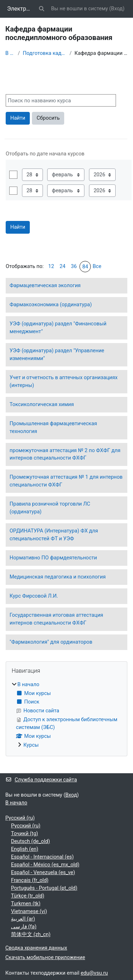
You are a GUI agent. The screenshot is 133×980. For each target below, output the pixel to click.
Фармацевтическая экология (45, 285)
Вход (117, 8)
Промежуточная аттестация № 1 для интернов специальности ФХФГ (66, 481)
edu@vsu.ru (94, 973)
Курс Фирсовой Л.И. (34, 596)
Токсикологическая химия (42, 404)
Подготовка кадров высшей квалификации (45, 53)
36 (74, 266)
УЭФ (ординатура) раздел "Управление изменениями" (57, 354)
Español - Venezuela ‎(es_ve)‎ (43, 872)
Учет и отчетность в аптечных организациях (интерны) (64, 381)
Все (97, 266)
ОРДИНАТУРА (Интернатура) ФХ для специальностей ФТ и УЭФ (54, 535)
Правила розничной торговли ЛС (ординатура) (50, 508)
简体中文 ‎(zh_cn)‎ (31, 934)
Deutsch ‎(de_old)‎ (31, 841)
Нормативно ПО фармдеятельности (53, 558)
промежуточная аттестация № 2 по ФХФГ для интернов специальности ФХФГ (65, 454)
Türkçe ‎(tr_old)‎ (28, 896)
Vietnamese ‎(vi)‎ (29, 911)
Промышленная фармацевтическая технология (53, 427)
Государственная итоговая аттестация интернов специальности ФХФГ (56, 619)
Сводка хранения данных (36, 948)
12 (51, 266)
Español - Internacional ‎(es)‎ (42, 857)
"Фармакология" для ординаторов (51, 642)
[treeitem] (66, 715)
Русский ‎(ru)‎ (20, 818)
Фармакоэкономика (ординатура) (51, 304)
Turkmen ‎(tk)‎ (26, 904)
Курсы (31, 745)
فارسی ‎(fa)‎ (24, 927)
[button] (42, 9)
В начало (10, 53)
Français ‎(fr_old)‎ (30, 880)
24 (62, 266)
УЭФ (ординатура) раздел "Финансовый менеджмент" (58, 327)
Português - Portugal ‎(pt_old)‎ (44, 888)
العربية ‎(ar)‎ (23, 919)
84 (85, 267)
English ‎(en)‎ (25, 849)
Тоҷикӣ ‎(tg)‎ (24, 833)
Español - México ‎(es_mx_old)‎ (45, 865)
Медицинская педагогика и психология (58, 577)
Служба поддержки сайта (41, 780)
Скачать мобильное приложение (45, 957)
